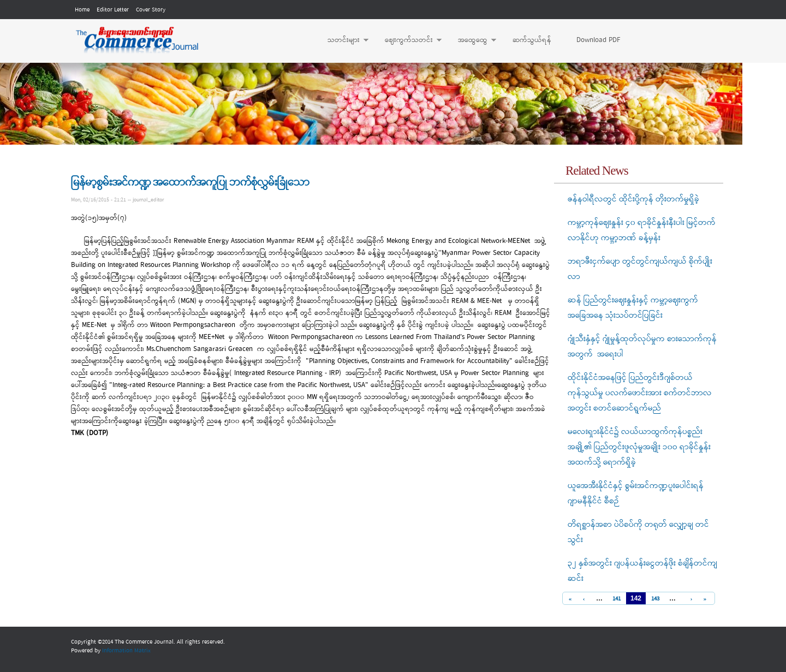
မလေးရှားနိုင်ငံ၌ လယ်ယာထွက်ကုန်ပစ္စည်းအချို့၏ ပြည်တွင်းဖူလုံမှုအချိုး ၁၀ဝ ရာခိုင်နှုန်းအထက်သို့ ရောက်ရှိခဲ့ (639, 447)
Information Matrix (126, 651)
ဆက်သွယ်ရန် (532, 40)
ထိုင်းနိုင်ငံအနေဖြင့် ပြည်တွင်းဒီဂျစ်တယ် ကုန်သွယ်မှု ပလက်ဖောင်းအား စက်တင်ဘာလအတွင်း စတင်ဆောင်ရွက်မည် (640, 393)
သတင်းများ (343, 40)
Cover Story (151, 10)
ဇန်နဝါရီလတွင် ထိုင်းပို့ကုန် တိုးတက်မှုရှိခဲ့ (633, 199)
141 (617, 599)
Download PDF (598, 40)
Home (82, 10)
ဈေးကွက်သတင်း (408, 40)
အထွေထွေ (472, 40)
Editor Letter (113, 10)
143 (655, 599)
